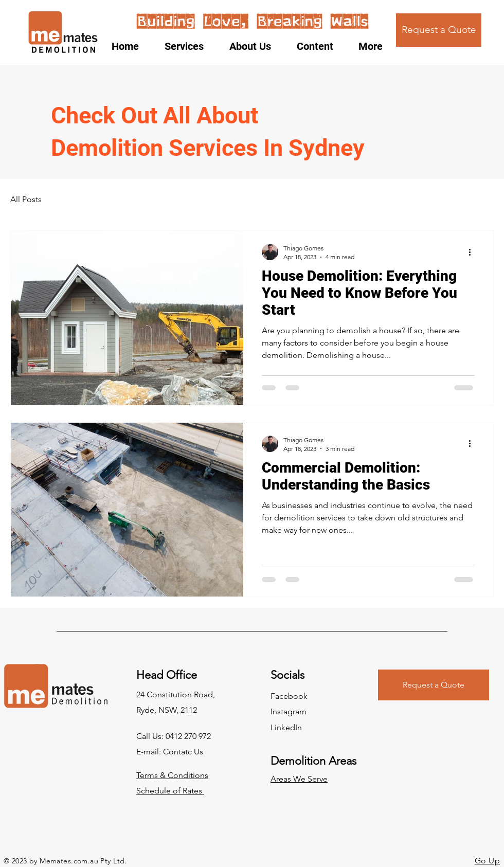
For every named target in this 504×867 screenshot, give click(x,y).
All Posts (26, 199)
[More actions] (473, 252)
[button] (320, 46)
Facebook (289, 696)
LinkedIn (286, 727)
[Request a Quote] (439, 30)
